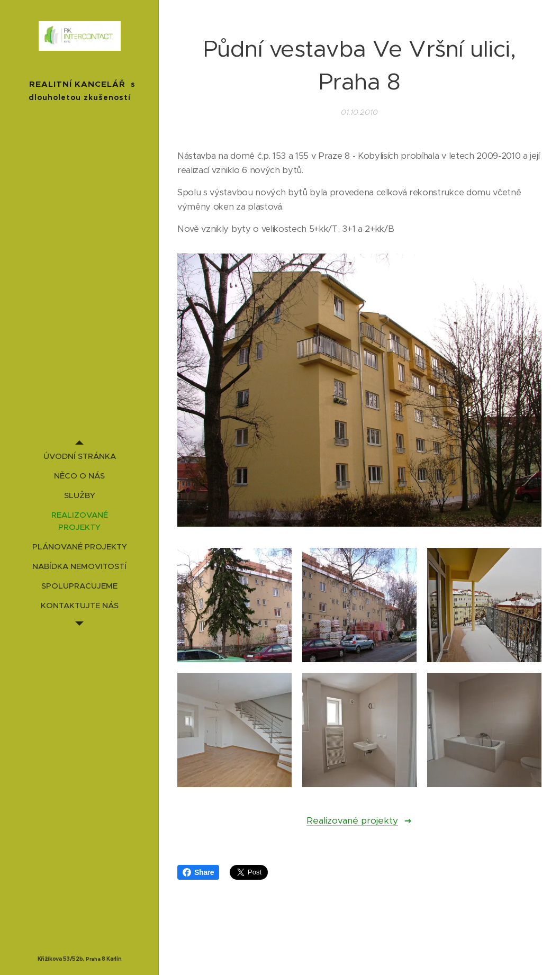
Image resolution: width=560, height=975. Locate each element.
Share (198, 872)
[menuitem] (79, 456)
